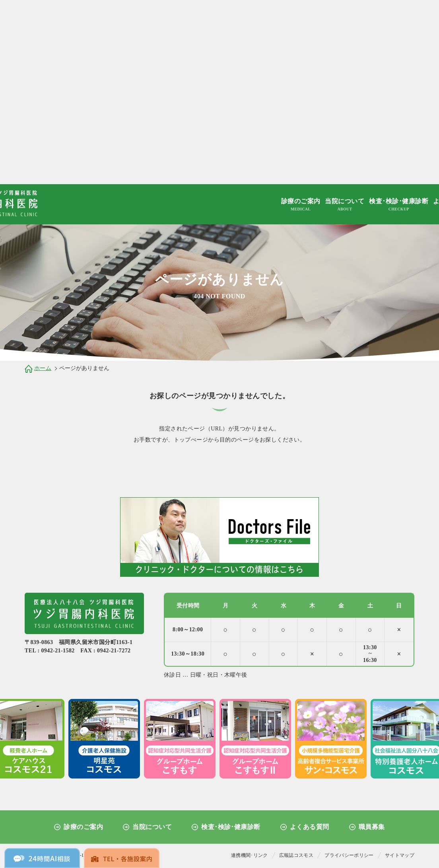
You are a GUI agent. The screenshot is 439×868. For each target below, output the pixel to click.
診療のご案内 (301, 205)
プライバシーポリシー (349, 855)
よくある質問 (310, 827)
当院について (345, 205)
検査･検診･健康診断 (399, 205)
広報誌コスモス (296, 855)
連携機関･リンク (250, 855)
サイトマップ (400, 855)
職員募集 (372, 827)
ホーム (43, 368)
